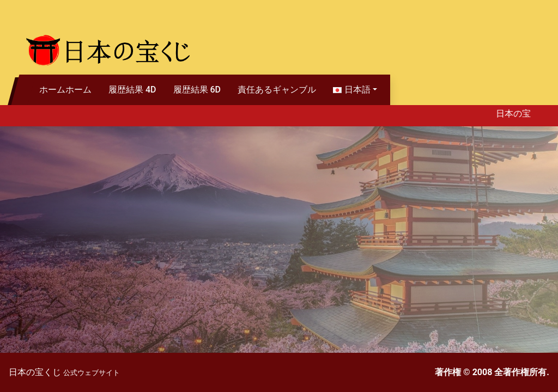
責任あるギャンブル (277, 90)
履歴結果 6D (197, 90)
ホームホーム (65, 90)
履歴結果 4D (132, 90)
